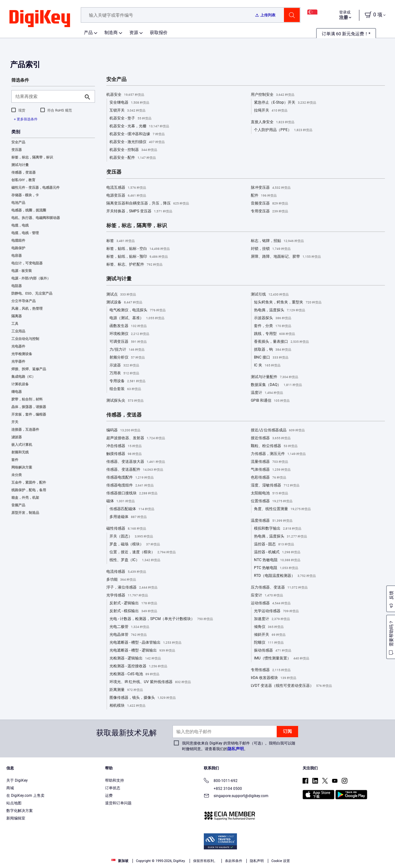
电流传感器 (126, 572)
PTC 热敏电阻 (276, 568)
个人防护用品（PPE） (283, 130)
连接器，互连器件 (25, 430)
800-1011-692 (221, 781)
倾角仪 (269, 627)
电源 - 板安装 (22, 271)
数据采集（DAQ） (276, 385)
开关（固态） (131, 537)
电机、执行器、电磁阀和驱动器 (36, 218)
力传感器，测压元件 (278, 454)
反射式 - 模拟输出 (133, 611)
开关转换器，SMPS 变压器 (139, 211)
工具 (15, 324)
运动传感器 (271, 603)
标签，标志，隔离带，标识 (32, 157)
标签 (121, 241)
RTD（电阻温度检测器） (285, 576)
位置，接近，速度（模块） (143, 552)
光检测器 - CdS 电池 (134, 674)
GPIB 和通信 (270, 401)
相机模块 (127, 706)
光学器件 (18, 362)
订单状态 (113, 788)
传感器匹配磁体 (132, 509)
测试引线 (270, 295)
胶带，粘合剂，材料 (27, 399)
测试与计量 (20, 165)
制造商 (111, 32)
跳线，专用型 (274, 334)
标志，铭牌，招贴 (277, 241)
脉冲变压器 (271, 188)
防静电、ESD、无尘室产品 (32, 293)
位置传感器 (272, 501)
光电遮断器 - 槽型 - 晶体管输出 (145, 643)
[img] (40, 19)
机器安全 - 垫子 (130, 118)
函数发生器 (128, 326)
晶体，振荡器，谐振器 (29, 407)
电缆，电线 (20, 225)
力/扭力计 (127, 350)
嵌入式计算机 (22, 445)
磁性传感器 (126, 529)
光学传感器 (127, 595)
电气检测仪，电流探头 (138, 310)
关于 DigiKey (17, 780)
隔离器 (17, 316)
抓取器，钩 (273, 350)
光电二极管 (129, 627)
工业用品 (18, 331)
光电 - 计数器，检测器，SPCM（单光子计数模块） (161, 619)
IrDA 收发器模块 (274, 678)
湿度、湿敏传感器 (275, 486)
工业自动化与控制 (25, 339)
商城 (10, 788)
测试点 (121, 295)
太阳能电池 (269, 493)
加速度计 (272, 619)
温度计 (267, 393)
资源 (134, 32)
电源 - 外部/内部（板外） (31, 278)
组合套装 (125, 389)
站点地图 (14, 803)
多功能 (121, 580)
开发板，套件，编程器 (29, 414)
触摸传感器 (124, 454)
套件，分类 (273, 326)
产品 (88, 32)
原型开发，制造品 (25, 513)
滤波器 (17, 437)
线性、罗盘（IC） (135, 560)
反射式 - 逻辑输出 (133, 603)
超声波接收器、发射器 (136, 438)
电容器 (17, 256)
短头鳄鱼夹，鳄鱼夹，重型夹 (288, 302)
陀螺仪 (269, 643)
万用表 (124, 373)
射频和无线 (20, 452)
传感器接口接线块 (132, 493)
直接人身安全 (273, 122)
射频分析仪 (127, 358)
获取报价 (159, 32)
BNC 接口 (271, 358)
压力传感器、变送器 (279, 588)
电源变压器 (126, 196)
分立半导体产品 (24, 301)
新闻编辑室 (16, 818)
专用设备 (127, 381)
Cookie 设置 (281, 861)
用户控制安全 (273, 95)
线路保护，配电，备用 (29, 490)
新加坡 (120, 861)
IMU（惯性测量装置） (282, 658)
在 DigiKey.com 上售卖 (25, 796)
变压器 (17, 150)
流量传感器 (269, 462)
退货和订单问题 (118, 803)
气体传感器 (271, 470)
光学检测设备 (22, 354)
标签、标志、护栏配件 (134, 265)
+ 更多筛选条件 (26, 119)
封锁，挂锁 (271, 249)
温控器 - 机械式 (277, 552)
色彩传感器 (268, 478)
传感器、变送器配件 (135, 470)
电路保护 (18, 248)
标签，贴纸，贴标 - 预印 (137, 257)
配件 (264, 196)
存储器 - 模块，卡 (25, 195)
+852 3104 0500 (223, 789)
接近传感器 (271, 438)
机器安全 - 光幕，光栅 (139, 126)
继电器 (17, 392)
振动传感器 (273, 651)
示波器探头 (273, 318)
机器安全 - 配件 (133, 158)
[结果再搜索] (48, 96)
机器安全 (125, 95)
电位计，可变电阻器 (27, 263)
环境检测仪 (129, 334)
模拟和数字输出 (278, 529)
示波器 (124, 365)
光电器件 (18, 346)
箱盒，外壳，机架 (25, 498)
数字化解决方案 (20, 811)
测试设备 (124, 302)
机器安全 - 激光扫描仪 (137, 142)
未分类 (17, 475)
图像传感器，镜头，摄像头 (143, 698)
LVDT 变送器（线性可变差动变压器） (291, 686)
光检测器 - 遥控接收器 (138, 666)
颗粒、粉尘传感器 (274, 446)
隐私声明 (236, 749)
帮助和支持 (115, 780)
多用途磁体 (128, 517)
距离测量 (126, 690)
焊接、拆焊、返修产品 (29, 369)
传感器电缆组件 (130, 486)
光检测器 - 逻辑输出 (135, 658)
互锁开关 (127, 111)
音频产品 (18, 505)
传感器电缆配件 (130, 478)
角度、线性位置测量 (282, 509)
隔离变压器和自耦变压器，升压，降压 (148, 204)
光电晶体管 (128, 635)
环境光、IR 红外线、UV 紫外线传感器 (150, 682)
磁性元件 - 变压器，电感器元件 (35, 188)
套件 (15, 460)
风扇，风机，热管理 (27, 309)
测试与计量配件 (274, 377)
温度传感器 (272, 521)
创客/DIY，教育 (23, 180)
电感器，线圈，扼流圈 (29, 210)
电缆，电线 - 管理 (25, 233)
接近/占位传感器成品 (278, 430)
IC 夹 (267, 365)
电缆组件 (18, 241)
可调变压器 (128, 342)
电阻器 (17, 286)
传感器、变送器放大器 (136, 462)
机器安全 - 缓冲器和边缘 (137, 134)
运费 (109, 796)
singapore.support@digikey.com (236, 796)
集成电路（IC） (23, 377)
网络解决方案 (22, 467)
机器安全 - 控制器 (133, 150)
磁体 (121, 501)
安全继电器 (129, 103)
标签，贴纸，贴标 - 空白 (138, 249)
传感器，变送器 (24, 172)
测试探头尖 (125, 401)
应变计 (267, 595)
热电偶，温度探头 (280, 310)
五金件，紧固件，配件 (29, 483)
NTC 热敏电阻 (277, 560)
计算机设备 (20, 384)
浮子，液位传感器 (132, 588)
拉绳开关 (271, 111)
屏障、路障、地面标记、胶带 (286, 257)
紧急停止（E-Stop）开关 (285, 103)
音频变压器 (269, 204)
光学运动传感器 (276, 611)
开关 (15, 422)
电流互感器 (126, 188)
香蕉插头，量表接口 (281, 342)
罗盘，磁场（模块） (135, 544)
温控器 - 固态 (274, 544)
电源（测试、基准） (137, 318)
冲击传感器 (124, 446)
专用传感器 (271, 670)
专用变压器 (269, 211)
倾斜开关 (270, 635)
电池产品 (18, 203)
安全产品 (18, 142)
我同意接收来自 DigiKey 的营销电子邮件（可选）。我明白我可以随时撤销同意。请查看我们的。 (239, 746)
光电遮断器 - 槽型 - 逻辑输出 (142, 651)
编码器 (123, 430)
